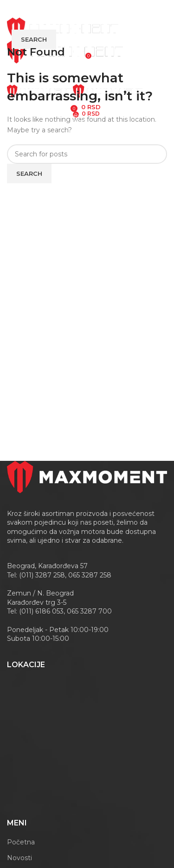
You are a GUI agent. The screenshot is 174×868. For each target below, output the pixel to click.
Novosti (19, 858)
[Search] (87, 154)
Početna (21, 842)
